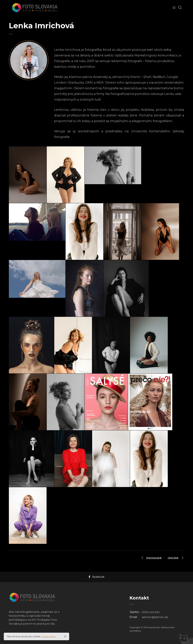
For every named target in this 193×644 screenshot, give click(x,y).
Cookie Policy (49, 636)
